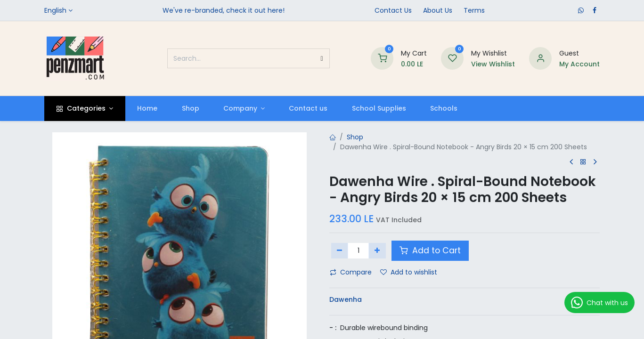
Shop (355, 137)
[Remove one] (340, 250)
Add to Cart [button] (430, 250)
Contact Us (393, 10)
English (55, 10)
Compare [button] (351, 272)
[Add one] (377, 250)
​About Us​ (438, 10)
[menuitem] (147, 109)
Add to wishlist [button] (409, 272)
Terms (474, 10)
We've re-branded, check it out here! (224, 10)
